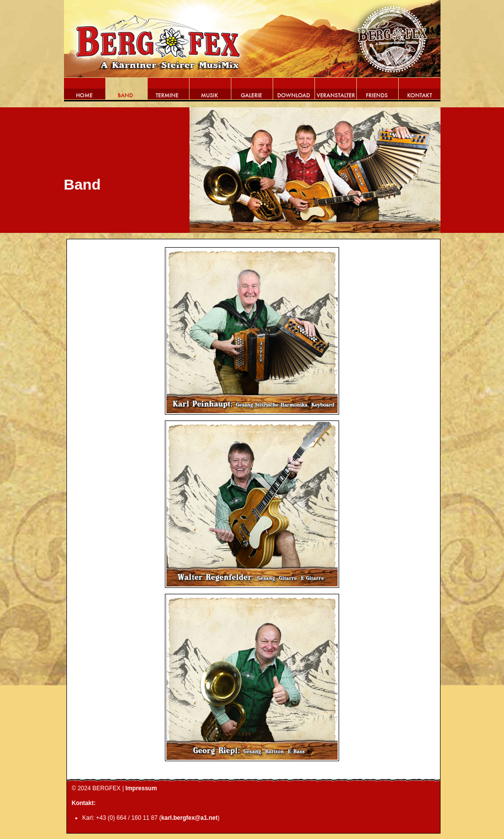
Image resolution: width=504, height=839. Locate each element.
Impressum (141, 788)
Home (85, 92)
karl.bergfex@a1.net (189, 818)
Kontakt (420, 92)
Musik (210, 92)
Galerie (252, 92)
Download (294, 92)
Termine (169, 92)
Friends (378, 92)
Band (127, 92)
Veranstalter (336, 92)
